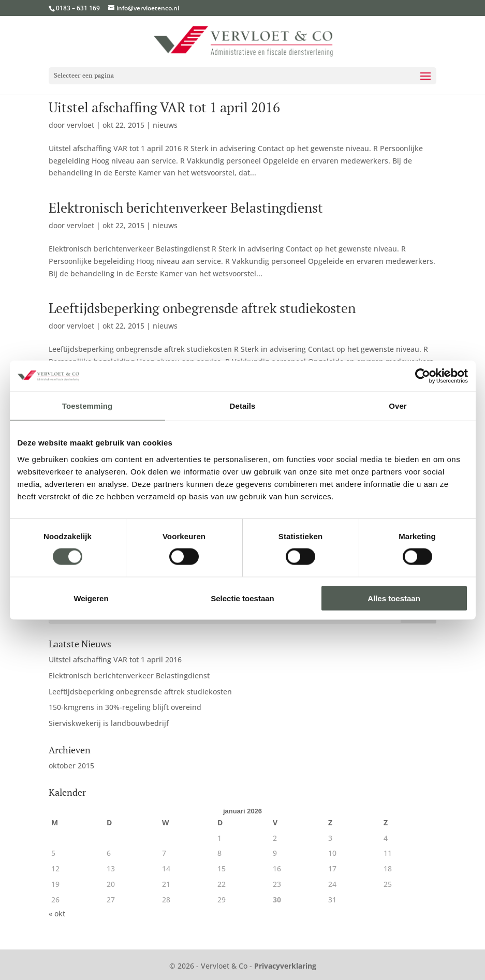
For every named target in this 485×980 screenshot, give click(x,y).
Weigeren (91, 598)
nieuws (165, 125)
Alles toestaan (394, 598)
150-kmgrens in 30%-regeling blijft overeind (125, 707)
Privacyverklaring (285, 966)
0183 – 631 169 (78, 8)
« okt (57, 914)
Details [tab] (243, 406)
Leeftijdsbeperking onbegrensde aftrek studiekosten (202, 308)
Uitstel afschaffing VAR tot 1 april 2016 (164, 107)
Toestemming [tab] (87, 406)
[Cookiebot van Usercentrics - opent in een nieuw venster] (423, 376)
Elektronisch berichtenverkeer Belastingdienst (186, 207)
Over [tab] (398, 406)
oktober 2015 (71, 766)
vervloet (80, 125)
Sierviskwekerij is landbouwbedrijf (109, 723)
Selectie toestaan (242, 598)
